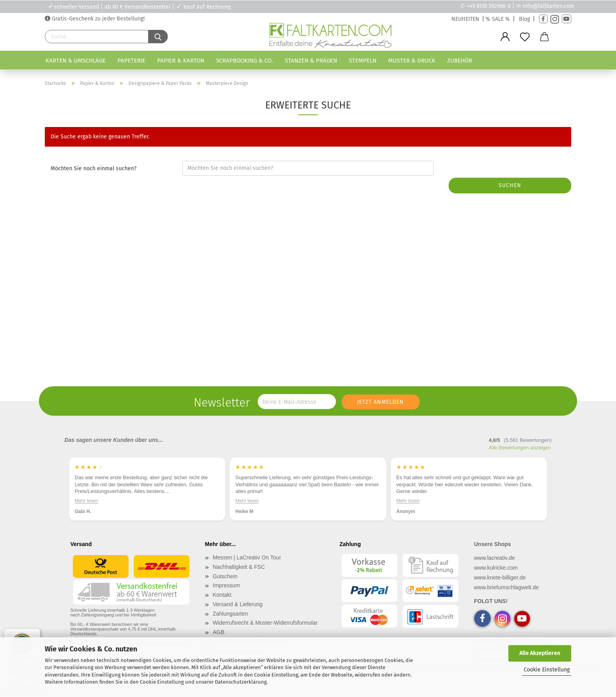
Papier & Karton (181, 61)
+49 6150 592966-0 (489, 6)
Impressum (226, 585)
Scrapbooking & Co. (245, 61)
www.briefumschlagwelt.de (507, 587)
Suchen (510, 185)
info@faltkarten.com (548, 6)
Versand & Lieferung (238, 604)
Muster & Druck (412, 61)
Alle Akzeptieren (540, 653)
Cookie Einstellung (547, 670)
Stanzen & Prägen (311, 61)
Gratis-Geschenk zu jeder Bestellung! (97, 19)
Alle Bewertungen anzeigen (520, 448)
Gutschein (225, 576)
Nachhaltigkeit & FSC (239, 567)
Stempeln (363, 61)
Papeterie (131, 61)
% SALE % (498, 19)
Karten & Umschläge (76, 61)
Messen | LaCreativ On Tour (247, 557)
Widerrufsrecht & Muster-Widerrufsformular (265, 623)
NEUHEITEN (465, 19)
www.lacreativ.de (495, 558)
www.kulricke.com (496, 568)
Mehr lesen (86, 501)
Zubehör (460, 61)
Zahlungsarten (231, 614)
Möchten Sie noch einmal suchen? (93, 168)
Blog (524, 19)
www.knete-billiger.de (500, 577)
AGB (219, 632)
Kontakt (222, 595)
